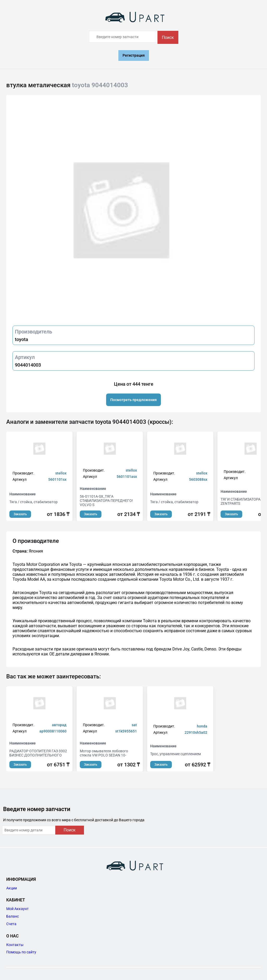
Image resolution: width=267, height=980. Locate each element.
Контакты (15, 945)
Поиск (168, 37)
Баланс (13, 916)
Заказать (20, 514)
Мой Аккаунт (17, 909)
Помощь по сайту (21, 952)
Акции (12, 888)
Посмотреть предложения (133, 400)
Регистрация (134, 55)
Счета (11, 924)
